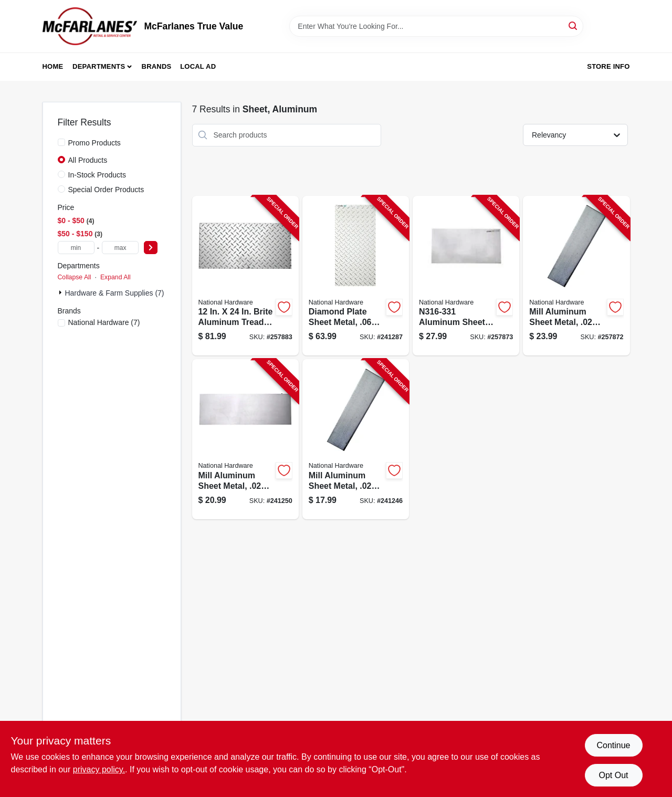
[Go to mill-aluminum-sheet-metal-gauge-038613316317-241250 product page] (245, 439)
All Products (88, 160)
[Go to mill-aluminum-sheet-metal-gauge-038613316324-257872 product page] (576, 276)
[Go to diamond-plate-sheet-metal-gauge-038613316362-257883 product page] (245, 276)
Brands (157, 66)
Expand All (115, 277)
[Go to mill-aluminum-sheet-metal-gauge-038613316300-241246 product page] (356, 439)
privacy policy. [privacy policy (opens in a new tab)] (99, 769)
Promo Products (94, 143)
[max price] (120, 248)
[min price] (76, 248)
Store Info (608, 66)
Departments (99, 66)
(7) (104, 322)
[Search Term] (436, 26)
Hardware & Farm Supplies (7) (114, 293)
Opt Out (613, 775)
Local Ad (198, 66)
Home (53, 66)
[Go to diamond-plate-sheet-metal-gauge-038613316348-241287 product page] (356, 276)
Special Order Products (106, 190)
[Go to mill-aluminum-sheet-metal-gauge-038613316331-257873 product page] (466, 276)
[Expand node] (61, 292)
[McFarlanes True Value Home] (90, 26)
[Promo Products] (61, 142)
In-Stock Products (97, 175)
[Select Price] (151, 248)
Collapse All (75, 277)
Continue (613, 745)
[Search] (574, 25)
